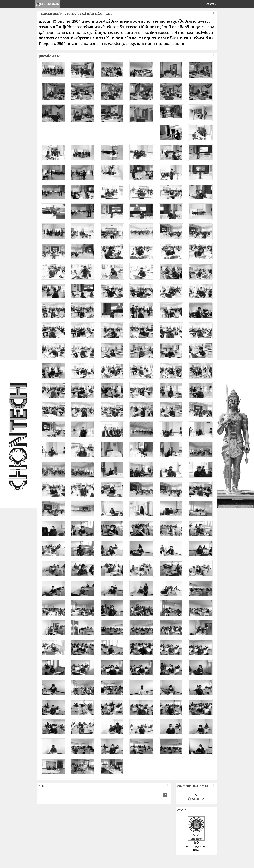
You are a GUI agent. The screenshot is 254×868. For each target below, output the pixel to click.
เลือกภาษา (212, 4)
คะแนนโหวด (196, 799)
